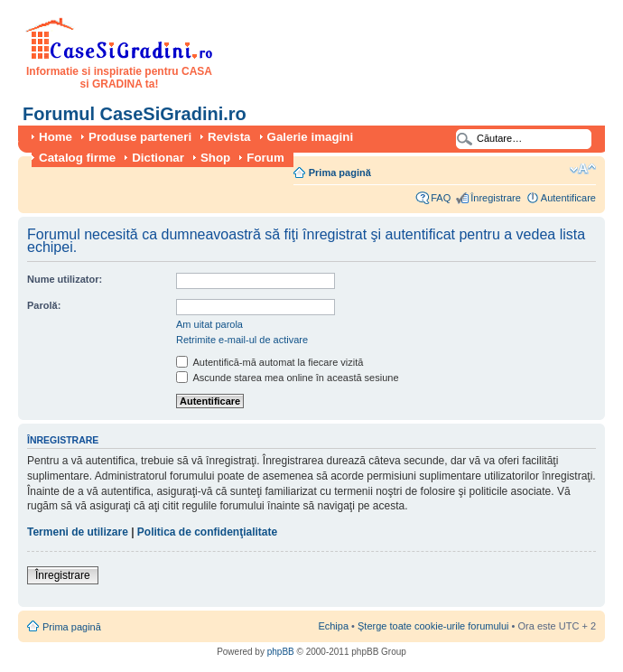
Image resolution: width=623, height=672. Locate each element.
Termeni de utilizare (78, 532)
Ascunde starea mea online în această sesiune (288, 378)
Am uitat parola (209, 324)
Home (56, 137)
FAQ (441, 198)
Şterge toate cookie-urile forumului (433, 626)
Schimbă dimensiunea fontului (583, 169)
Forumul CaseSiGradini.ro (135, 114)
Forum (265, 158)
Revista (229, 137)
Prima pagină (340, 173)
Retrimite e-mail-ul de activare (242, 340)
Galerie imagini (311, 137)
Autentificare (568, 198)
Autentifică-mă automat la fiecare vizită (270, 362)
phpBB (281, 652)
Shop (215, 158)
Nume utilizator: (65, 279)
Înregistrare (496, 198)
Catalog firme (77, 158)
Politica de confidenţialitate (207, 532)
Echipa (333, 626)
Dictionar (158, 158)
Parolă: (44, 305)
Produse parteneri (140, 137)
